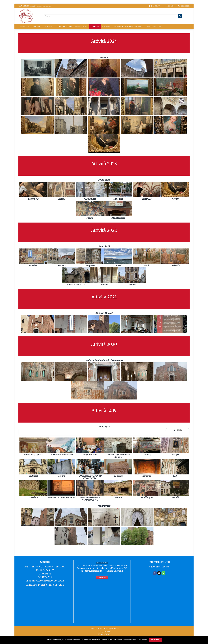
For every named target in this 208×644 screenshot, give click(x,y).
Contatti (118, 27)
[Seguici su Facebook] (155, 573)
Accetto (155, 640)
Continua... (102, 577)
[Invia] (180, 16)
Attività (49, 27)
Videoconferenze (155, 27)
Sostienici (107, 27)
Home (22, 27)
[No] (204, 641)
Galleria (95, 27)
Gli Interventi (65, 27)
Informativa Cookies (159, 567)
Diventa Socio (82, 27)
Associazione (35, 27)
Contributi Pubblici (135, 27)
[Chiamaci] (163, 573)
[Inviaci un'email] (159, 573)
